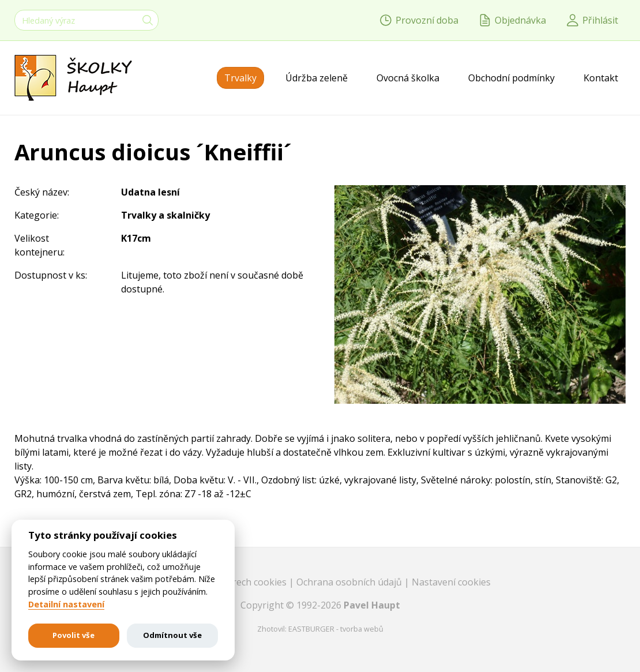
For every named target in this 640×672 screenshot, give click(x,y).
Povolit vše (74, 635)
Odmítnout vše (172, 635)
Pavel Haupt (372, 605)
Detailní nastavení (66, 605)
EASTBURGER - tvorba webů (336, 629)
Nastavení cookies (451, 582)
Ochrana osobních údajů (350, 582)
